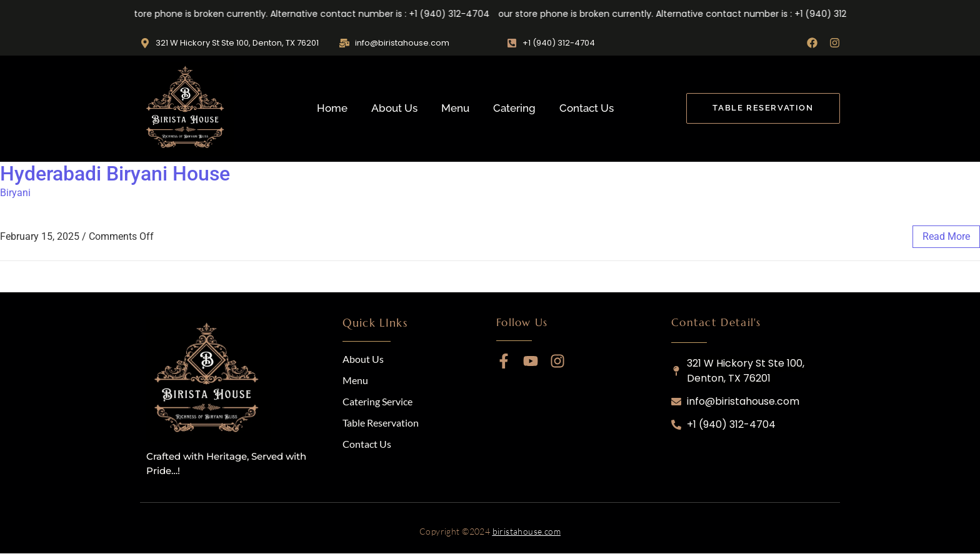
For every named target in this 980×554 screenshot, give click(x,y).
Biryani (15, 193)
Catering (514, 108)
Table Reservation (381, 423)
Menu (455, 108)
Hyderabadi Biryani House (115, 174)
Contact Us (587, 108)
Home (332, 108)
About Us (394, 108)
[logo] (209, 380)
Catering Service (377, 401)
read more (946, 236)
